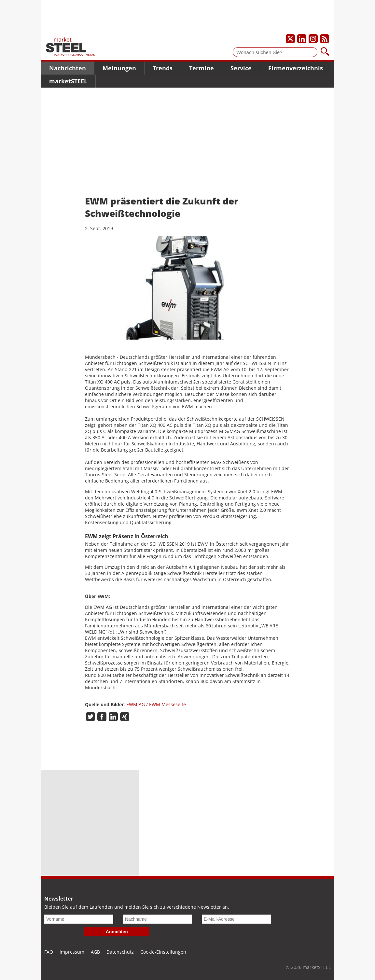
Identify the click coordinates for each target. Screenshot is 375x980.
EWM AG (135, 704)
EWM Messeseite (167, 704)
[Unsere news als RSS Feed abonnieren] (325, 39)
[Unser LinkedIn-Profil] (302, 39)
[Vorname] (79, 919)
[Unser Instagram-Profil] (313, 39)
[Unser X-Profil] (290, 39)
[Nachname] (158, 919)
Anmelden (117, 932)
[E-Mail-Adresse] (236, 919)
